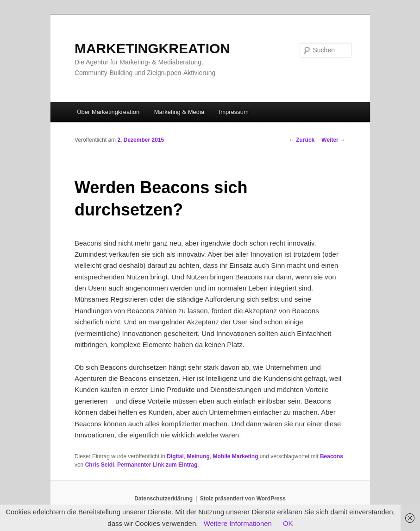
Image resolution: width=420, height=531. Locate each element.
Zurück (302, 140)
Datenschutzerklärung (163, 499)
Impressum (234, 112)
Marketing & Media (179, 112)
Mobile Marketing (236, 456)
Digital (175, 456)
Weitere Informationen (238, 523)
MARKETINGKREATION (152, 48)
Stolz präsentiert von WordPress (243, 499)
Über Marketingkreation (108, 112)
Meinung (198, 456)
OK (288, 523)
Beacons (332, 456)
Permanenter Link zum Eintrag (157, 465)
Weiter (333, 140)
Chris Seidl (100, 465)
